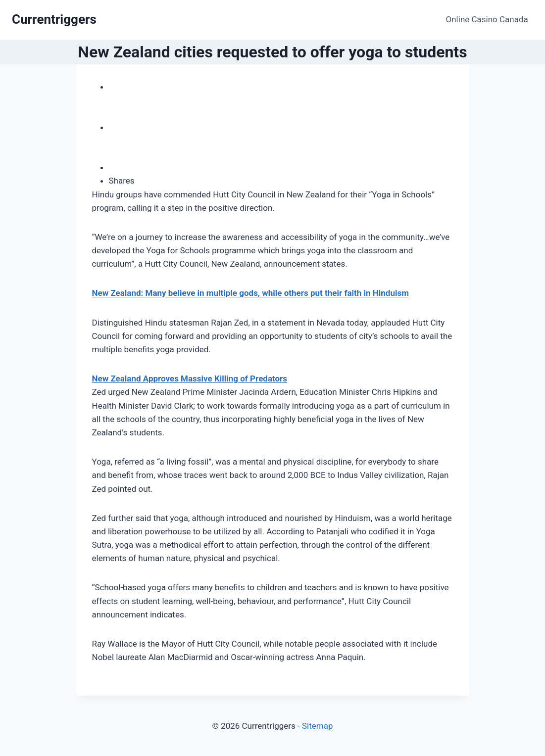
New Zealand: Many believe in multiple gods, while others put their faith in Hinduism (250, 293)
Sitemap (318, 726)
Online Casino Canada (487, 19)
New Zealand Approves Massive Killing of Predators (190, 378)
